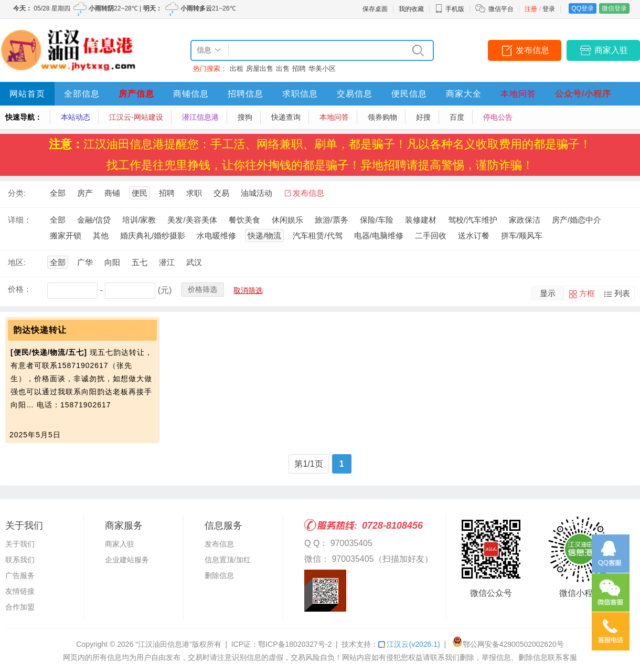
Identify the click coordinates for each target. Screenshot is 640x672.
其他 (101, 235)
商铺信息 (191, 94)
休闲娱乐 (287, 220)
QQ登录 (583, 8)
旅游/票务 (332, 220)
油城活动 (257, 193)
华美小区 (322, 69)
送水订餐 (474, 235)
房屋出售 (260, 69)
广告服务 (20, 575)
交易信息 (355, 94)
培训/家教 (139, 220)
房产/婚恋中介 (577, 220)
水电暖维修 (216, 235)
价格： (20, 289)
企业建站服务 (127, 560)
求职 (194, 193)
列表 (622, 293)
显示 (548, 293)
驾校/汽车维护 (473, 220)
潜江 (167, 262)
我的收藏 (411, 9)
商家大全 (464, 94)
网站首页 (27, 94)
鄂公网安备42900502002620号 (508, 644)
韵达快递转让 (40, 330)
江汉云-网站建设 (136, 117)
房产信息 (136, 94)
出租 (237, 69)
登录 (549, 9)
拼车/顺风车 (522, 235)
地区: (17, 262)
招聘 (299, 69)
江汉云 (409, 644)
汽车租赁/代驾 (317, 235)
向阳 (112, 262)
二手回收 (431, 235)
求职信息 (300, 94)
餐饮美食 (244, 220)
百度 (457, 117)
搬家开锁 (66, 235)
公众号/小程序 (583, 94)
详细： (20, 220)
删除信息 (219, 575)
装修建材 (421, 220)
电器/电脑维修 (379, 235)
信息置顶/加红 (228, 560)
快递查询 (286, 117)
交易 (221, 193)
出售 (283, 69)
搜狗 (245, 117)
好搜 (423, 117)
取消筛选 (248, 290)
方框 (587, 293)
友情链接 (20, 591)
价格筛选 (202, 289)
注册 (531, 9)
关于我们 (20, 544)
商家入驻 (611, 50)
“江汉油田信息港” (163, 644)
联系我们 (20, 560)
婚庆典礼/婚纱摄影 (153, 235)
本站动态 (76, 117)
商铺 (112, 193)
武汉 (194, 262)
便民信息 (409, 94)
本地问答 (518, 94)
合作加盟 (20, 607)
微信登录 (614, 8)
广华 (85, 262)
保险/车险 (377, 220)
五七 (140, 262)
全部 (58, 193)
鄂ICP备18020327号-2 (295, 644)
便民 (140, 193)
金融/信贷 (94, 220)
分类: (17, 193)
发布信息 (532, 50)
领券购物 (382, 117)
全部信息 (82, 94)
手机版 (450, 9)
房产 (85, 193)
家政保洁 (525, 220)
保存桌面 (375, 9)
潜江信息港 (200, 117)
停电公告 (498, 117)
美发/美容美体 (192, 220)
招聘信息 (246, 94)
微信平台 (501, 9)
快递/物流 (264, 235)
